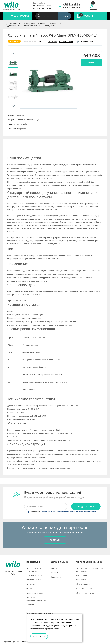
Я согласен (39, 636)
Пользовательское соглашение (35, 566)
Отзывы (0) (98, 143)
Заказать (92, 63)
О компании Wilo (34, 576)
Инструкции (56, 143)
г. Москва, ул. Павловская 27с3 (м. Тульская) (89, 566)
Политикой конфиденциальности (45, 629)
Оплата (30, 585)
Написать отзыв (66, 42)
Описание (13, 143)
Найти (65, 16)
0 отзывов (52, 42)
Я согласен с (61, 508)
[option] (13, 63)
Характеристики (34, 143)
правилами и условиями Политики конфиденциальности (69, 508)
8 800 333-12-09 (71, 8)
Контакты (31, 601)
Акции (54, 564)
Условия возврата (34, 572)
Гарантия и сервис (35, 589)
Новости (55, 569)
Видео (77, 143)
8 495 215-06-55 (71, 4)
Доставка (31, 580)
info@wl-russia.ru (83, 580)
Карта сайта (56, 573)
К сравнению (85, 42)
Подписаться (86, 503)
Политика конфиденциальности (36, 595)
